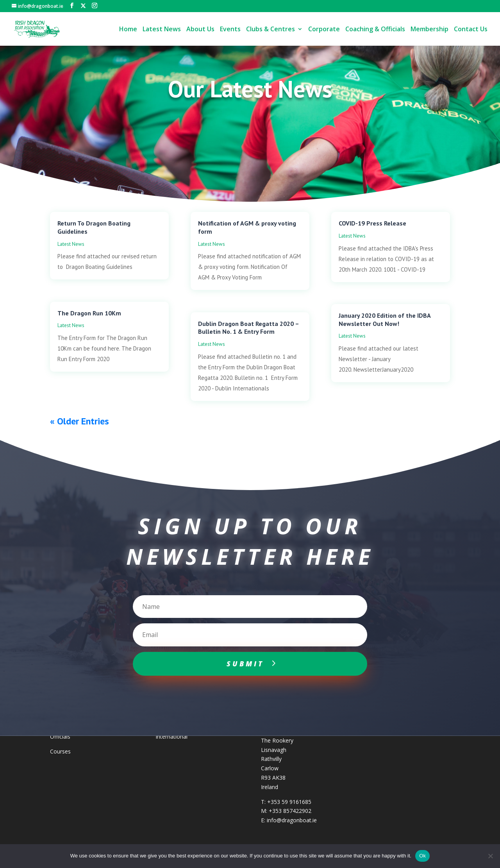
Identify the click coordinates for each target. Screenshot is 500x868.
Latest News (162, 30)
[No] (490, 856)
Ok (422, 856)
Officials (60, 736)
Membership (429, 30)
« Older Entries (79, 421)
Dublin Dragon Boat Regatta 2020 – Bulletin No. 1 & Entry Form (248, 328)
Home (128, 30)
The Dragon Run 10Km (89, 313)
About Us (200, 30)
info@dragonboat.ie (292, 820)
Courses (60, 751)
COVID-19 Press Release (372, 223)
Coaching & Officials (375, 30)
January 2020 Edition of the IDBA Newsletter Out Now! (385, 319)
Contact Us (471, 30)
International (171, 736)
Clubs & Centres (271, 30)
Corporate (324, 30)
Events (230, 30)
